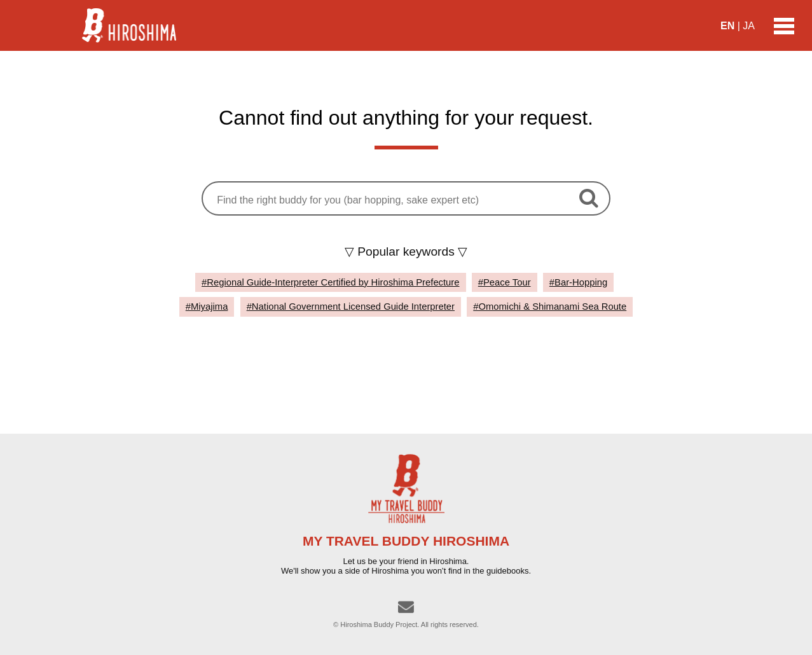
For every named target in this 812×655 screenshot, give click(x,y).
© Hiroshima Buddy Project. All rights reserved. (406, 624)
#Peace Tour (505, 282)
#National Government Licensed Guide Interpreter (351, 307)
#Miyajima (207, 307)
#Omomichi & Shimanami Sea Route (550, 307)
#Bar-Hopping (578, 282)
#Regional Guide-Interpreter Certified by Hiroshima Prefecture (330, 282)
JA (749, 26)
